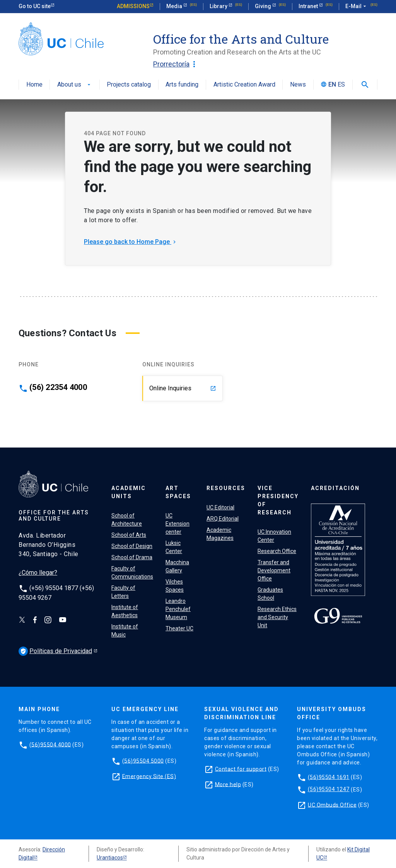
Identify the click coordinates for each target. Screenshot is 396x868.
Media (175, 6)
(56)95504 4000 (50, 744)
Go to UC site (35, 6)
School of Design (132, 546)
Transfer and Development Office (274, 570)
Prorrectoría (176, 64)
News (298, 85)
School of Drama (132, 557)
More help (228, 784)
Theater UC (179, 628)
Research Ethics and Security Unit (277, 617)
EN (332, 85)
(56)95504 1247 (329, 789)
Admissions (133, 6)
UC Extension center (178, 524)
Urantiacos (110, 858)
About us (75, 85)
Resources (226, 488)
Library (219, 6)
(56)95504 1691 (329, 777)
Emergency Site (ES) (149, 776)
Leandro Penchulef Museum (178, 609)
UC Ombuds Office (332, 805)
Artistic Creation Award (244, 85)
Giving (264, 6)
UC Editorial (220, 507)
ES (341, 85)
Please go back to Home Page (131, 242)
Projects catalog (129, 85)
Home (34, 85)
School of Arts (129, 535)
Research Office (277, 551)
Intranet (309, 6)
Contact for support (241, 769)
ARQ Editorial (223, 519)
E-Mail (357, 7)
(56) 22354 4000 (58, 387)
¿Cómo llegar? (38, 573)
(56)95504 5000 (143, 761)
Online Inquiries (183, 388)
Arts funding (182, 85)
